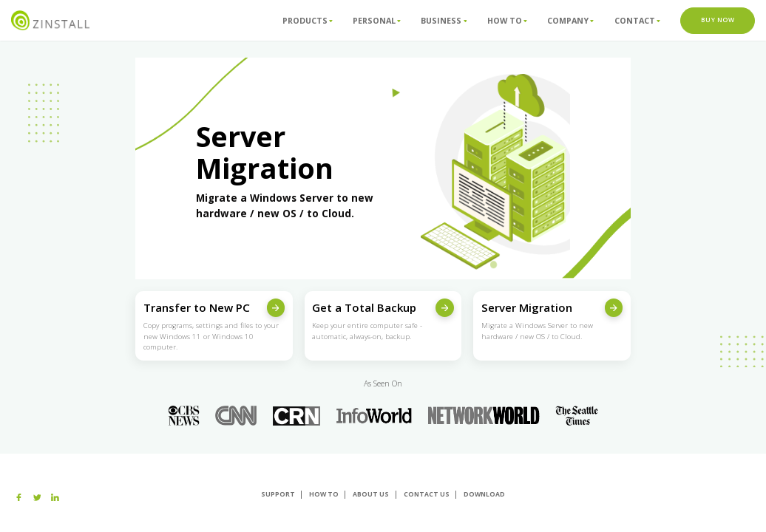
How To (507, 20)
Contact (637, 20)
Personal (377, 20)
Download (484, 494)
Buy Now (718, 20)
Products (308, 20)
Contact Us (427, 494)
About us (371, 494)
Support (278, 494)
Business (444, 20)
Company (570, 20)
